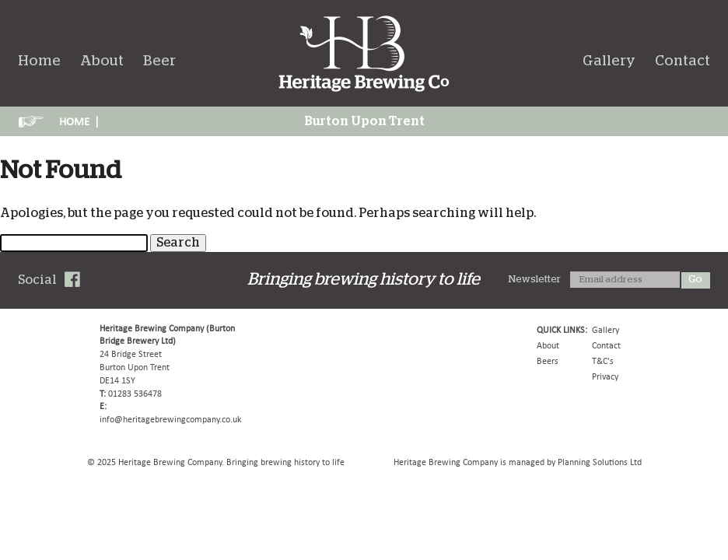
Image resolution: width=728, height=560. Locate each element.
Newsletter (535, 280)
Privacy (605, 376)
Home (39, 61)
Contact (682, 61)
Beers (548, 361)
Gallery (609, 61)
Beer (159, 61)
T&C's (603, 361)
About (102, 61)
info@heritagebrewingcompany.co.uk (170, 419)
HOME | (79, 121)
